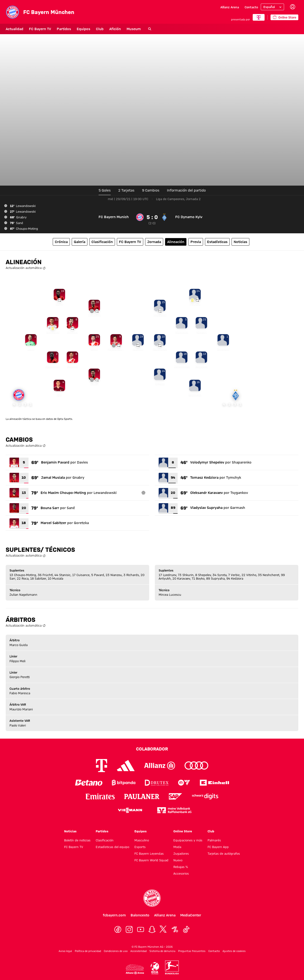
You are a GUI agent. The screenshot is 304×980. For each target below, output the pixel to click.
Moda (177, 847)
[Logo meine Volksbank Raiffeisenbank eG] (174, 810)
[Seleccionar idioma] (272, 7)
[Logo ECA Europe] (155, 968)
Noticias (70, 831)
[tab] (186, 190)
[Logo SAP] (176, 796)
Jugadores (181, 853)
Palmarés (214, 840)
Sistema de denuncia (162, 951)
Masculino (142, 840)
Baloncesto (140, 915)
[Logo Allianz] (160, 766)
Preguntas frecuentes (192, 951)
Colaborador (152, 749)
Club (100, 29)
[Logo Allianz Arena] (135, 969)
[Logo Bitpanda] (124, 783)
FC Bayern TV (40, 29)
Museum (134, 29)
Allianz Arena (230, 7)
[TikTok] (186, 929)
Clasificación (105, 840)
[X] (163, 929)
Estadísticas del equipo (112, 847)
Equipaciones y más (188, 840)
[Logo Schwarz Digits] (205, 796)
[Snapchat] (152, 929)
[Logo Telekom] (102, 766)
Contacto (251, 7)
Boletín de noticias (77, 840)
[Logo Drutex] (157, 783)
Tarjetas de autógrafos (224, 853)
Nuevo (178, 860)
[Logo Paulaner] (142, 797)
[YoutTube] (141, 929)
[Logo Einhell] (214, 783)
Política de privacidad (88, 951)
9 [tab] (151, 190)
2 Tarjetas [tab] (126, 190)
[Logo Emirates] (100, 796)
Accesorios (181, 873)
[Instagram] (129, 929)
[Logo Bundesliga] (172, 967)
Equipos (83, 29)
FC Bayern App (218, 847)
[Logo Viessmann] (130, 810)
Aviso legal (65, 951)
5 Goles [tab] (105, 190)
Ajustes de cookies (234, 951)
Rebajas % (181, 867)
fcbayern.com (114, 915)
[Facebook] (118, 929)
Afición (115, 29)
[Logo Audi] (196, 766)
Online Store (183, 831)
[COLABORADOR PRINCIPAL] (259, 17)
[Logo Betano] (89, 783)
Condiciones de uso (116, 951)
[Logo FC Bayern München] (152, 898)
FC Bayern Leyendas (149, 853)
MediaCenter (191, 915)
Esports (140, 847)
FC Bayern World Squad (151, 860)
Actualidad (14, 29)
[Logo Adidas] (126, 766)
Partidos (64, 29)
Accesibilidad (138, 951)
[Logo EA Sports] (184, 783)
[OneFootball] (175, 929)
